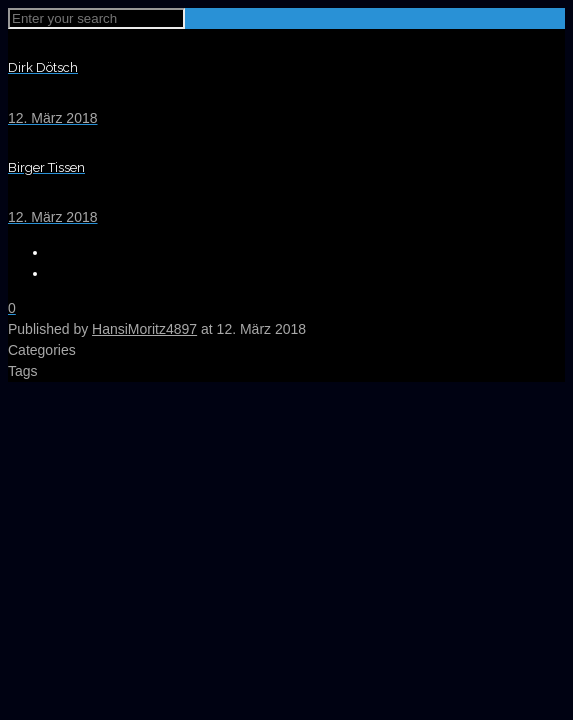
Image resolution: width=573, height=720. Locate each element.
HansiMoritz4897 (144, 329)
